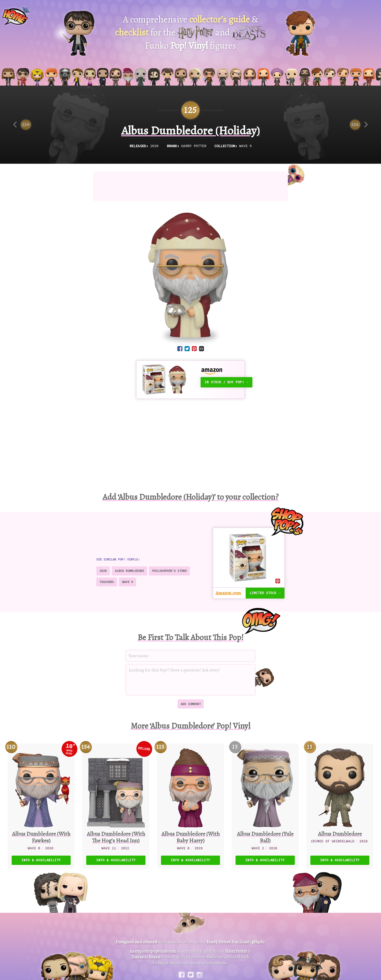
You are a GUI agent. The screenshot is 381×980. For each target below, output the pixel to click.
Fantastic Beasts (146, 957)
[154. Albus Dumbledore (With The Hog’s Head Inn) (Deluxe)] (116, 806)
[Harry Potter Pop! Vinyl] (78, 33)
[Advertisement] (190, 186)
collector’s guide (219, 19)
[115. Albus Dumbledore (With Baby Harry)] (190, 806)
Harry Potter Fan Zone (228, 942)
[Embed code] (202, 349)
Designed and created (137, 942)
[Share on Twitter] (187, 349)
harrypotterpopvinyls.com (153, 951)
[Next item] (359, 125)
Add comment (191, 704)
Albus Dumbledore (129, 571)
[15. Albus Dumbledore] (340, 806)
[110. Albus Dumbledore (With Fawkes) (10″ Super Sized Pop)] (41, 806)
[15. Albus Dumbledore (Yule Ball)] (265, 806)
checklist (132, 32)
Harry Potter (194, 146)
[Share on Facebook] (180, 349)
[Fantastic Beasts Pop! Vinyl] (301, 33)
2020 (154, 146)
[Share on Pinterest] (194, 349)
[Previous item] (22, 125)
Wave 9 (245, 146)
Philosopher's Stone (169, 571)
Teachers (107, 582)
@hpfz (258, 942)
